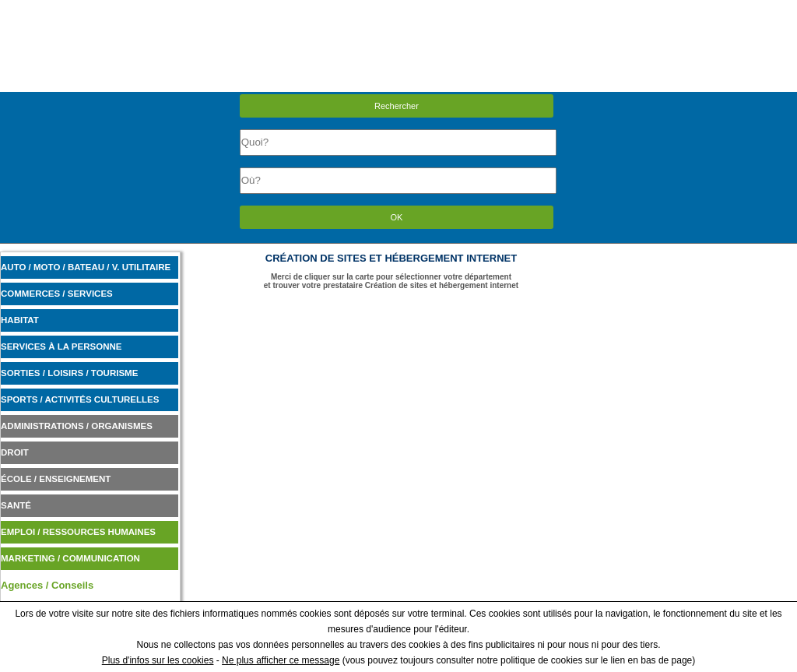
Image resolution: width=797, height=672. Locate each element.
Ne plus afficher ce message (281, 660)
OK (397, 217)
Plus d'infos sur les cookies (158, 660)
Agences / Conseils (47, 585)
